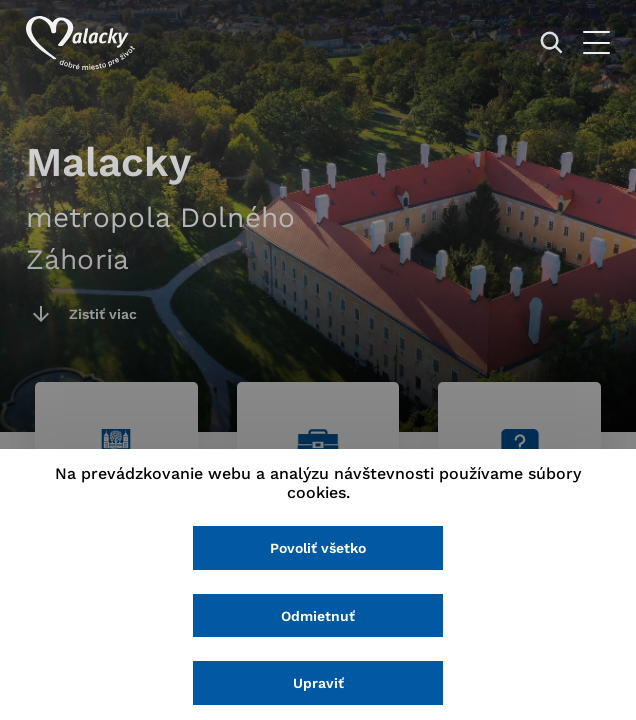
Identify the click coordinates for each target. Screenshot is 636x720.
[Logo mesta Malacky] (80, 43)
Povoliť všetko (318, 548)
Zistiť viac (103, 314)
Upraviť (318, 683)
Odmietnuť (318, 616)
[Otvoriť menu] (596, 42)
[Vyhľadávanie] (551, 42)
